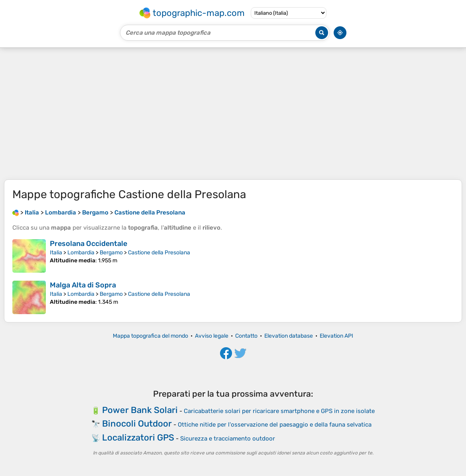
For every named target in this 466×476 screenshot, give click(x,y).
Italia (56, 253)
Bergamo (111, 253)
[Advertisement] (233, 114)
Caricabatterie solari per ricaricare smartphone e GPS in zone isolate (279, 411)
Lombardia (81, 253)
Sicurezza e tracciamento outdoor (228, 439)
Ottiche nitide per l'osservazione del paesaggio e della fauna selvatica (275, 425)
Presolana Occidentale (88, 244)
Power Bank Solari (140, 410)
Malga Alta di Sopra (83, 285)
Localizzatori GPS (138, 438)
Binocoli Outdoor (137, 424)
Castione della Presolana (159, 253)
